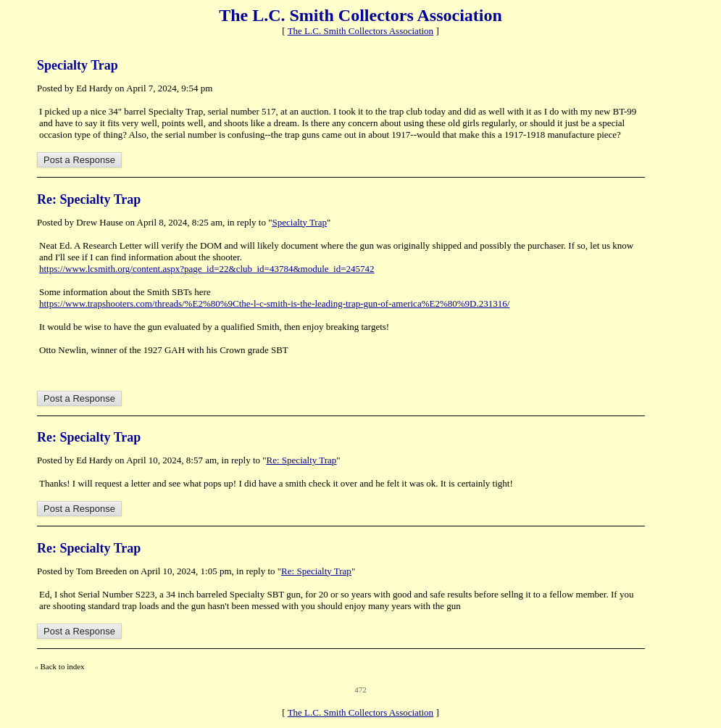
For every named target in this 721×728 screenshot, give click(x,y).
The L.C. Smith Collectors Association (361, 31)
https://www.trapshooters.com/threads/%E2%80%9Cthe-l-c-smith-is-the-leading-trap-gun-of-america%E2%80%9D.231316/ (274, 303)
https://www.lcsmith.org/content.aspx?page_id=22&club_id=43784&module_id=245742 (207, 269)
